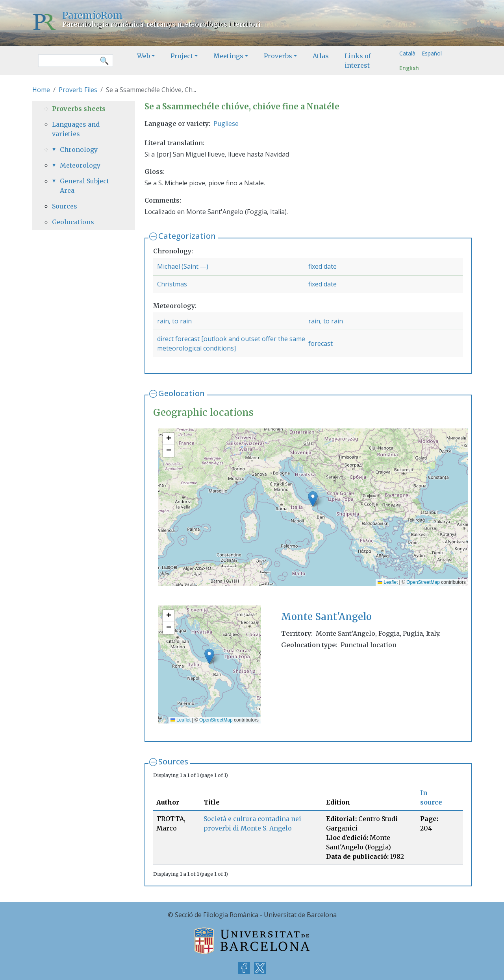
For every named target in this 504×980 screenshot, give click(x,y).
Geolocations (73, 222)
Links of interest (358, 61)
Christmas (172, 284)
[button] (313, 499)
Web (144, 56)
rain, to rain (174, 321)
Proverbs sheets (79, 109)
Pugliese (226, 124)
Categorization (187, 236)
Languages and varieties (76, 129)
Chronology (79, 149)
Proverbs (278, 56)
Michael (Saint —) (183, 266)
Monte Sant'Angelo (326, 617)
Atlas (321, 56)
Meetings (228, 56)
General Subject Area (84, 186)
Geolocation (182, 393)
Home (41, 90)
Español (432, 53)
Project (182, 56)
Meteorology (80, 165)
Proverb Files (78, 90)
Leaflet (388, 582)
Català (407, 53)
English (409, 68)
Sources (173, 761)
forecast (321, 343)
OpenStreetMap (423, 582)
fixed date (322, 266)
